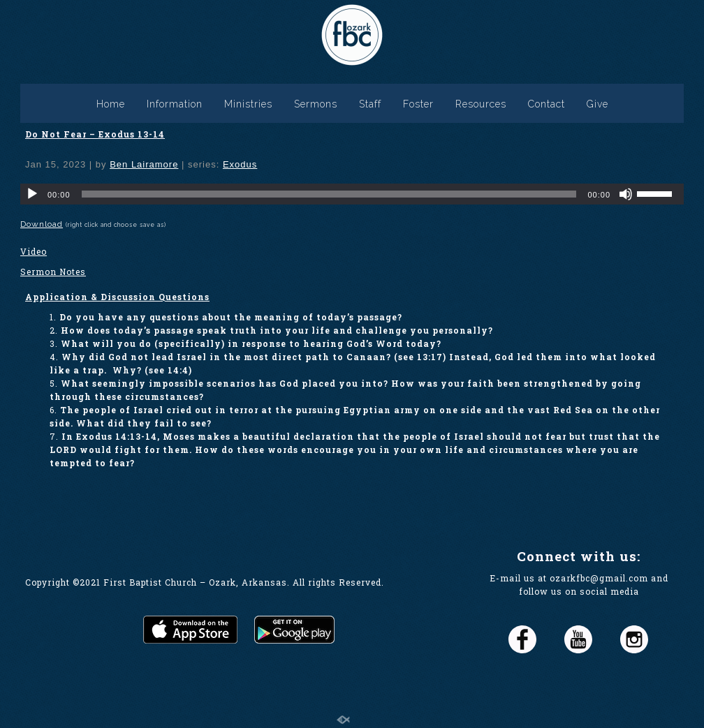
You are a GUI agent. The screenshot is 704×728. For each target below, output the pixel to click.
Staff (370, 104)
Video (34, 251)
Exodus (240, 164)
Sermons (316, 104)
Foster (418, 104)
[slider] (329, 194)
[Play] (32, 194)
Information (175, 104)
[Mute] (626, 194)
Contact (547, 104)
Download (42, 224)
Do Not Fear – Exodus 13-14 (95, 134)
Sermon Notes (53, 272)
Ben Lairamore (144, 164)
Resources (481, 104)
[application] (352, 194)
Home (111, 104)
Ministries (248, 104)
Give (597, 104)
